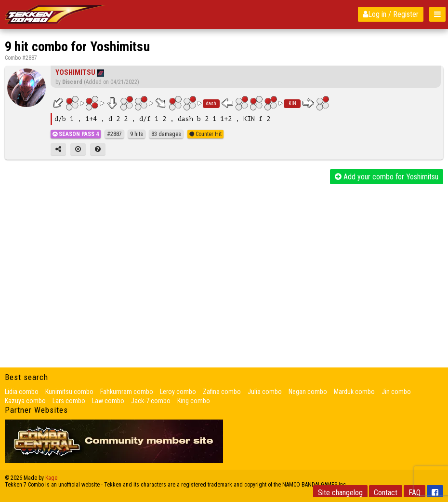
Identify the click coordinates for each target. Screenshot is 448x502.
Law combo (108, 401)
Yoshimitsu (75, 72)
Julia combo (265, 392)
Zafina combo (222, 392)
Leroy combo (178, 392)
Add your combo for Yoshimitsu (387, 177)
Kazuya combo (25, 401)
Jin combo (396, 392)
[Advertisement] (224, 257)
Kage (51, 478)
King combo (194, 401)
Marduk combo (354, 392)
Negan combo (308, 392)
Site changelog (340, 493)
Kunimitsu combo (69, 392)
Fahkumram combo (127, 392)
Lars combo (69, 401)
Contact (386, 493)
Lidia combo (22, 392)
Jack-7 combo (151, 401)
